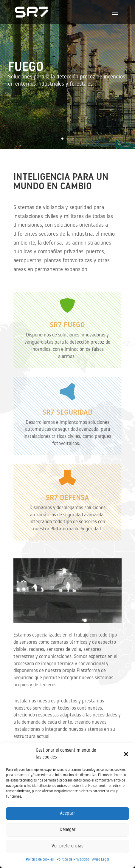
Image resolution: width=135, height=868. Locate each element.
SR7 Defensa (67, 498)
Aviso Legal (101, 860)
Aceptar (67, 814)
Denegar (68, 830)
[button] (126, 754)
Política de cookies (40, 860)
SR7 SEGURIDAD (67, 413)
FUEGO (26, 69)
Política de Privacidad (73, 860)
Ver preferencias (67, 846)
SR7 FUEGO (67, 325)
